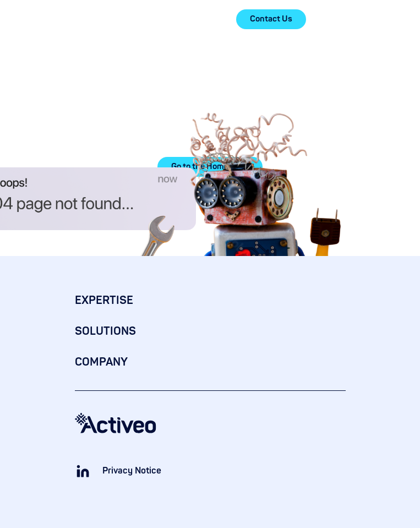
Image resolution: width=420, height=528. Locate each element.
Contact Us (271, 19)
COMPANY (101, 362)
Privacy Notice (132, 471)
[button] (339, 19)
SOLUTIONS (105, 331)
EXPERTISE (104, 300)
